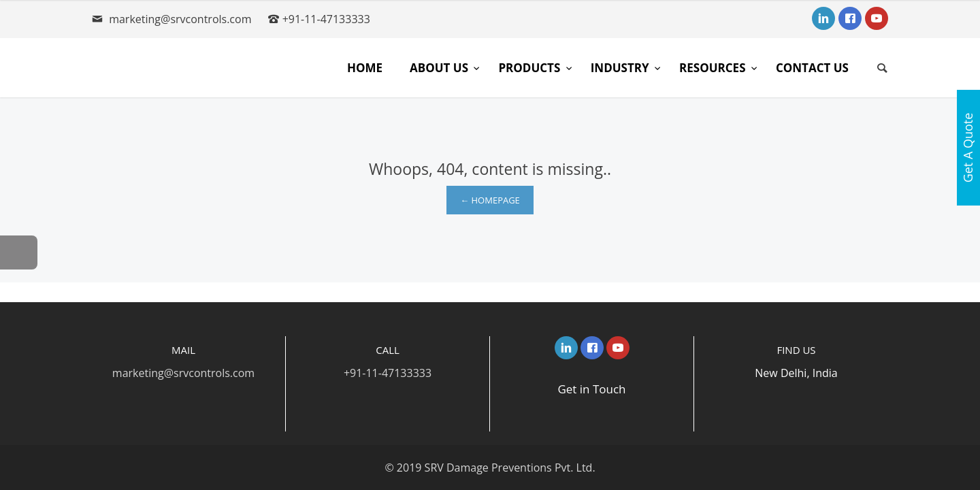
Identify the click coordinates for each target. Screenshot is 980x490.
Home (365, 68)
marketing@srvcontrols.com (180, 19)
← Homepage (490, 200)
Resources (714, 68)
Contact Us (812, 68)
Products (530, 68)
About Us (440, 68)
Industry (621, 68)
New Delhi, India (796, 373)
